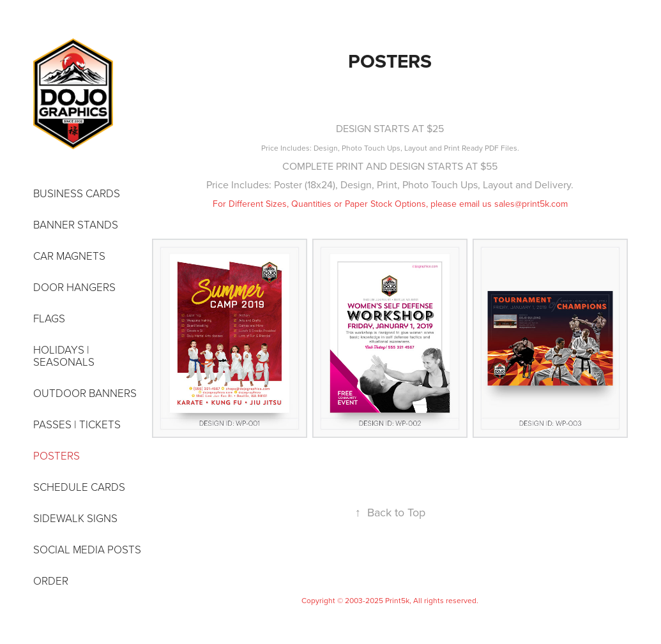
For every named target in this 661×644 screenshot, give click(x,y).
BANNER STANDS (76, 224)
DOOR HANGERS (74, 287)
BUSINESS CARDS (77, 193)
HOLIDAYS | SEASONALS (64, 356)
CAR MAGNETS (69, 256)
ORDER (51, 580)
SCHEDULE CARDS (79, 487)
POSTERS (57, 455)
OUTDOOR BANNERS (85, 393)
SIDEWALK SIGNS (75, 518)
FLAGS (49, 318)
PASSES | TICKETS (77, 424)
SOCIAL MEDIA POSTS (87, 549)
